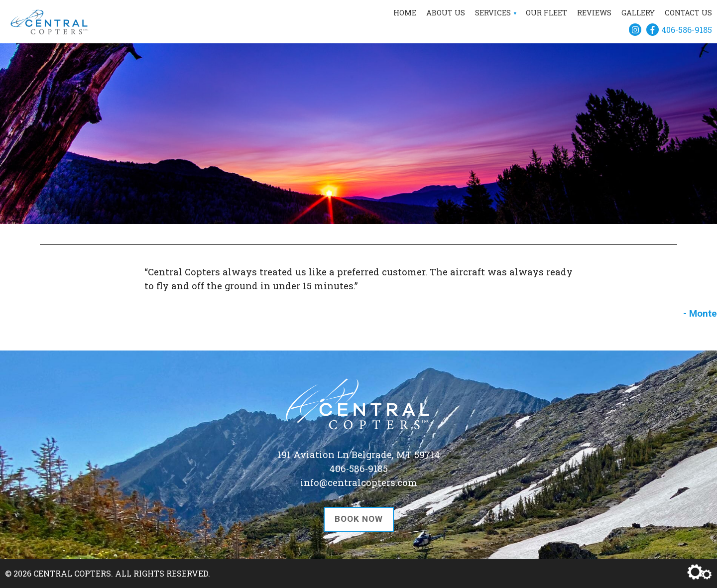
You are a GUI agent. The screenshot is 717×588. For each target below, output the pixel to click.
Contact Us (688, 13)
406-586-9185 (687, 30)
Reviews (594, 13)
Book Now (359, 519)
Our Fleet (546, 13)
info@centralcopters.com (359, 482)
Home (405, 13)
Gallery (638, 13)
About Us (446, 13)
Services (493, 13)
